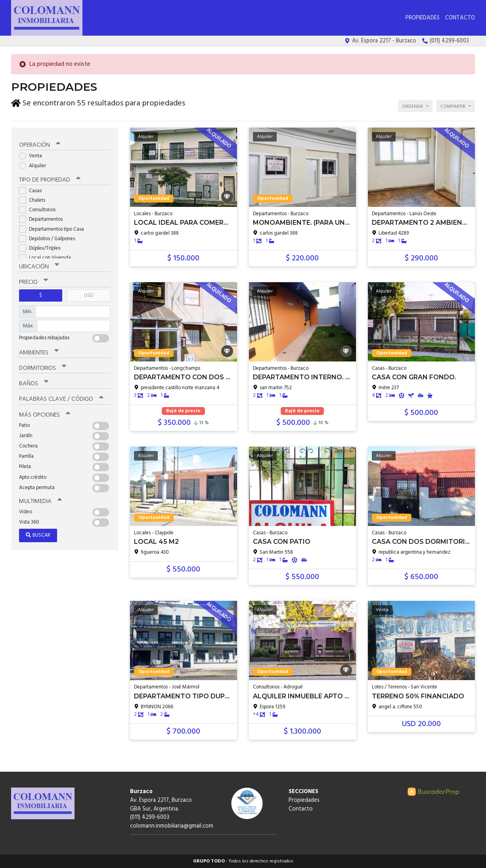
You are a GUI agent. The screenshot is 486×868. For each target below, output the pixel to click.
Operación (40, 144)
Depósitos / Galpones (50, 237)
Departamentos (43, 218)
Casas (33, 189)
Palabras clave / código (61, 398)
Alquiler (35, 164)
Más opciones (45, 413)
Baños (34, 382)
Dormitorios (43, 367)
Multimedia (40, 500)
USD (89, 294)
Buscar (38, 534)
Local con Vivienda (48, 256)
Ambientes (39, 351)
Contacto (460, 18)
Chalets (35, 199)
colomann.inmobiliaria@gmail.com (172, 826)
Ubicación (39, 265)
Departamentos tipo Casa (54, 228)
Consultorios (40, 208)
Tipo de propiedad (50, 178)
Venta (33, 155)
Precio (33, 281)
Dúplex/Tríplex (42, 247)
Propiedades (423, 18)
